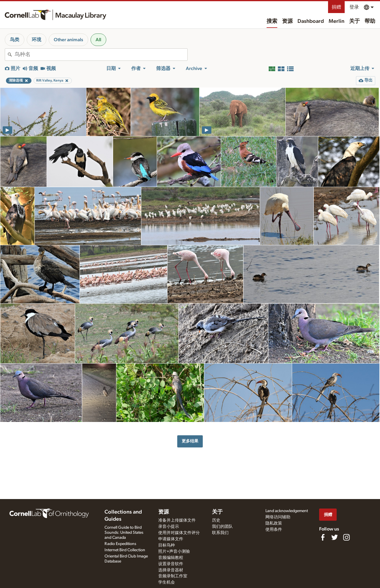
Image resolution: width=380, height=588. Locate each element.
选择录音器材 (171, 570)
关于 (354, 21)
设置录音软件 (171, 564)
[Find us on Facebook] (323, 537)
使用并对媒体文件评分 (179, 533)
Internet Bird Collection (125, 550)
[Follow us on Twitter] (335, 537)
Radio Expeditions (120, 544)
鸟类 (15, 40)
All (98, 40)
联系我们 (220, 533)
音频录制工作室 (173, 576)
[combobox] (101, 55)
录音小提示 (169, 527)
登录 (354, 7)
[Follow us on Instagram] (346, 537)
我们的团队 (222, 527)
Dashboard (311, 21)
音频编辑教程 (171, 558)
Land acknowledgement (287, 511)
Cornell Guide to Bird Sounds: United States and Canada (124, 533)
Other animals (68, 40)
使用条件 (274, 530)
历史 (216, 520)
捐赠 (336, 7)
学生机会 (167, 582)
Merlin (337, 21)
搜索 (272, 21)
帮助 (370, 21)
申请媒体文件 (171, 539)
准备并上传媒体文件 (177, 520)
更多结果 (190, 441)
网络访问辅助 (278, 517)
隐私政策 (274, 523)
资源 (287, 21)
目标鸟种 (167, 545)
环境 (37, 40)
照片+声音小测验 (174, 552)
